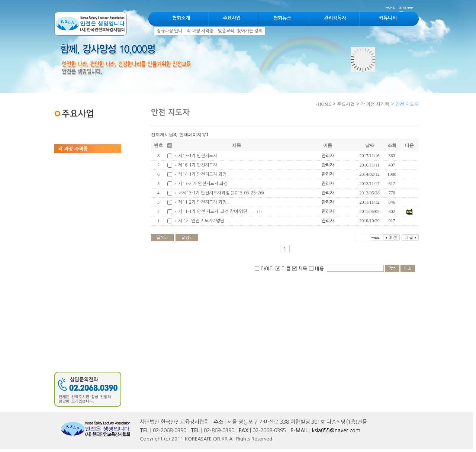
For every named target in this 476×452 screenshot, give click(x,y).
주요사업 (346, 104)
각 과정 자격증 (375, 104)
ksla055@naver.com (336, 430)
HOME (323, 104)
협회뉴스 (282, 18)
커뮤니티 (388, 18)
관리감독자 (335, 18)
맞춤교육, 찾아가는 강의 (83, 159)
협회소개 (181, 18)
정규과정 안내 (72, 139)
